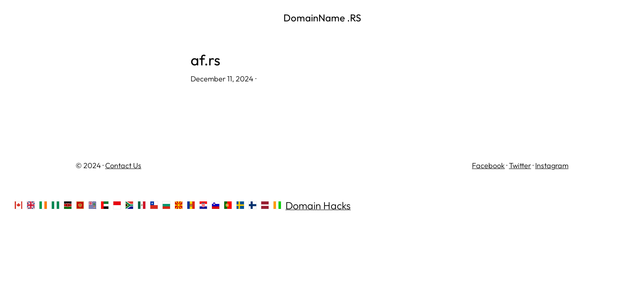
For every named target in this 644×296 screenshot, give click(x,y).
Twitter (520, 165)
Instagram (552, 165)
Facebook (488, 165)
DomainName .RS (322, 18)
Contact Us (123, 165)
